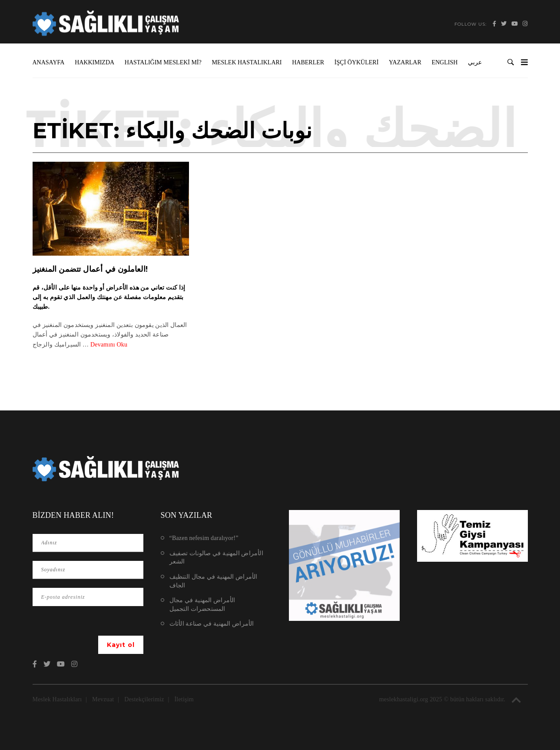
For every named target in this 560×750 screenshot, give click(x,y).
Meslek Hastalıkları (247, 62)
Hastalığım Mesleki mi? (163, 62)
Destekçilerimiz (144, 699)
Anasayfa (49, 62)
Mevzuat (103, 699)
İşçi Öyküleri (357, 62)
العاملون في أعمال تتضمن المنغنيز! (90, 269)
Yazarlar (405, 62)
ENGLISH (444, 62)
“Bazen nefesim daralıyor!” (204, 538)
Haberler (308, 62)
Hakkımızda (94, 62)
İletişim (184, 699)
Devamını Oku (109, 345)
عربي (475, 62)
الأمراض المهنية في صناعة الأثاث (212, 624)
